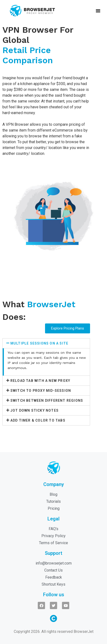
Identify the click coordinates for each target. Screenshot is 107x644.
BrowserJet (84, 632)
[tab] (46, 343)
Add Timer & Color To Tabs (38, 420)
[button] (98, 11)
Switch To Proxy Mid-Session (41, 391)
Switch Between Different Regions (47, 401)
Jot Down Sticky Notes (34, 410)
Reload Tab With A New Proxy (40, 381)
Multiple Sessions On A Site (39, 343)
